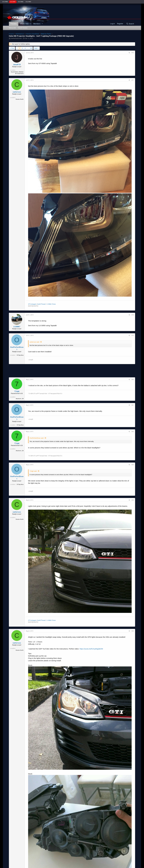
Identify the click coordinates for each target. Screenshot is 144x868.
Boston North (20, 99)
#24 (133, 500)
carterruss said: (35, 342)
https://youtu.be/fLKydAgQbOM (91, 649)
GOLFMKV (28, 2)
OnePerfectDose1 (16, 38)
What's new (24, 24)
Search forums (23, 28)
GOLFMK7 (13, 2)
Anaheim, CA (20, 399)
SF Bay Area (20, 355)
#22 (133, 431)
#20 (133, 379)
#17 (133, 80)
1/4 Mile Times (51, 304)
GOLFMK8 (5, 2)
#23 (133, 465)
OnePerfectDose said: (37, 438)
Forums (14, 24)
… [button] (28, 48)
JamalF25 (17, 65)
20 (31, 48)
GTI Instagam (32, 304)
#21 (133, 405)
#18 (133, 315)
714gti (17, 391)
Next (36, 48)
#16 (133, 53)
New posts (12, 28)
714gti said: (33, 471)
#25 (133, 631)
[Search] (130, 24)
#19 (133, 335)
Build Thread (41, 304)
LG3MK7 (17, 327)
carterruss (17, 92)
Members (37, 24)
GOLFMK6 (21, 2)
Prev (13, 48)
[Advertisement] (72, 371)
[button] (30, 24)
